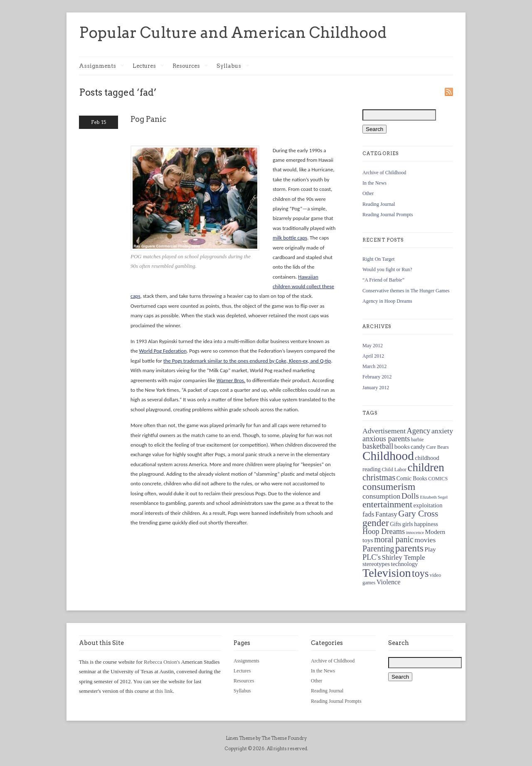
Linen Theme (240, 738)
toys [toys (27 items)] (420, 573)
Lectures (148, 66)
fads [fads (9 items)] (368, 514)
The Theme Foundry (284, 738)
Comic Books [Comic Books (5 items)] (412, 478)
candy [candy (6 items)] (418, 447)
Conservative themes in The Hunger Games (406, 291)
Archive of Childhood (384, 173)
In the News (374, 183)
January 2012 (376, 388)
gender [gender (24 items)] (376, 523)
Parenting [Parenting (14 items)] (378, 549)
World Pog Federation (163, 351)
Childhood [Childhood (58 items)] (388, 456)
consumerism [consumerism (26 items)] (389, 487)
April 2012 (373, 356)
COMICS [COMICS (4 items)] (438, 479)
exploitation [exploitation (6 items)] (428, 505)
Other (368, 193)
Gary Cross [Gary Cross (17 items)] (418, 514)
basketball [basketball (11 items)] (378, 446)
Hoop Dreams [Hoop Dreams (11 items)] (384, 531)
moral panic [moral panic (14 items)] (394, 539)
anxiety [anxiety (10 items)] (442, 431)
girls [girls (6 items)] (408, 524)
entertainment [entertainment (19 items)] (387, 504)
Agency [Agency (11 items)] (419, 431)
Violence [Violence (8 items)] (389, 582)
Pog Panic (148, 119)
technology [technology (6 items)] (404, 564)
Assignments (102, 66)
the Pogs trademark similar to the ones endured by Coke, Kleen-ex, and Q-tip (247, 361)
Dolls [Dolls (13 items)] (410, 496)
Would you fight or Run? (387, 269)
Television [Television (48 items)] (387, 573)
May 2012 (373, 346)
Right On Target (378, 259)
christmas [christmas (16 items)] (379, 477)
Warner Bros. (231, 380)
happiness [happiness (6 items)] (426, 524)
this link (164, 691)
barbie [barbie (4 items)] (417, 440)
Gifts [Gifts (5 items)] (395, 524)
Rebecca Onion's (162, 662)
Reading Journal (379, 204)
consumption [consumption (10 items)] (381, 496)
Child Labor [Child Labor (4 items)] (394, 469)
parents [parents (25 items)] (409, 548)
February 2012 (377, 377)
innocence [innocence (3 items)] (415, 532)
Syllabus (233, 66)
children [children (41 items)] (426, 467)
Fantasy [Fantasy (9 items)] (386, 514)
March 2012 (374, 366)
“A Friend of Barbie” (383, 280)
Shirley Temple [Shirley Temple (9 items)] (404, 557)
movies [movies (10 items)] (425, 540)
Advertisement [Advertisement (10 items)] (384, 431)
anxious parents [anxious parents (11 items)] (386, 439)
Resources (190, 66)
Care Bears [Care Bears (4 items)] (438, 447)
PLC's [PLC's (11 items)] (372, 557)
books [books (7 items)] (402, 446)
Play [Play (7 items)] (430, 549)
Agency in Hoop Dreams (387, 301)
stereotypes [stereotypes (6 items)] (376, 564)
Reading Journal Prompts (388, 215)
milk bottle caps (290, 238)
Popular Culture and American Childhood (233, 32)
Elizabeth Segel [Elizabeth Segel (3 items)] (434, 497)
